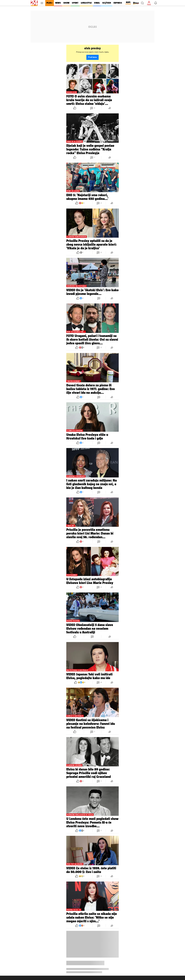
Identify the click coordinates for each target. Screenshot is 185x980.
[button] (142, 3)
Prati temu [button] (92, 57)
